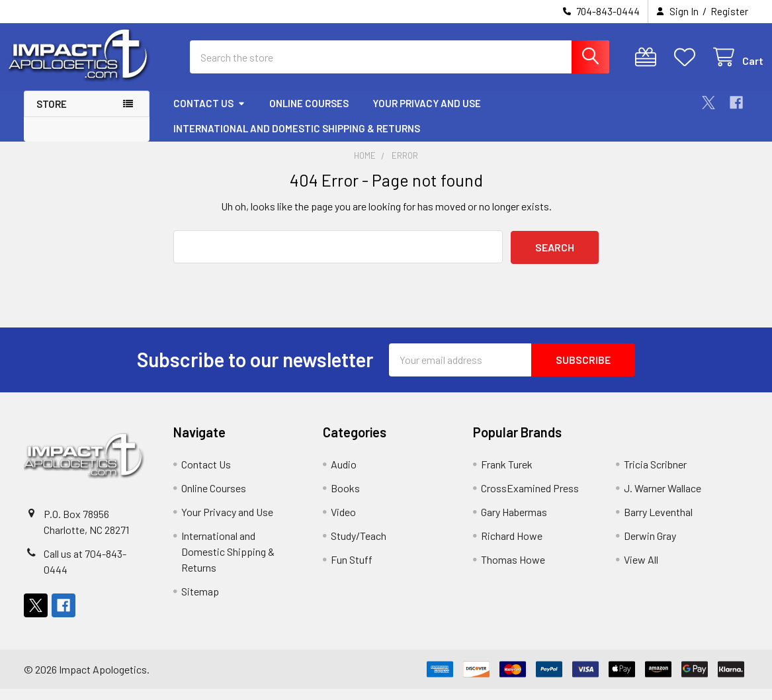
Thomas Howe (513, 571)
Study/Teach (359, 547)
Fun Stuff (352, 571)
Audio (344, 475)
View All (641, 571)
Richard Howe (512, 547)
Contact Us (209, 114)
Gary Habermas (514, 523)
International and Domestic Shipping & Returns (297, 140)
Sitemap (200, 602)
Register (729, 11)
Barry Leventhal (658, 523)
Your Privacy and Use (427, 114)
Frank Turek (507, 475)
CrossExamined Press (530, 499)
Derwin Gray (650, 547)
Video (343, 523)
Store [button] (52, 115)
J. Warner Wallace (663, 499)
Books (345, 499)
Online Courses (309, 114)
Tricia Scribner (655, 475)
